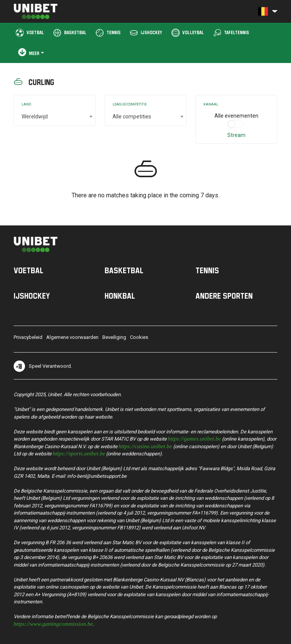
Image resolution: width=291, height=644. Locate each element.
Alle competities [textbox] (132, 117)
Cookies (139, 337)
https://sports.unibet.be (79, 453)
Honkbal (120, 296)
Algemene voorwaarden (72, 337)
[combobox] (55, 117)
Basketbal (124, 270)
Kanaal (211, 104)
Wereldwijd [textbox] (35, 117)
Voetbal (28, 270)
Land (26, 104)
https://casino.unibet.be (145, 446)
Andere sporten (224, 296)
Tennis (207, 270)
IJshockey (32, 296)
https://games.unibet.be (194, 438)
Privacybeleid (28, 337)
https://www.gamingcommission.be (53, 623)
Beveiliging (114, 337)
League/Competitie (130, 104)
